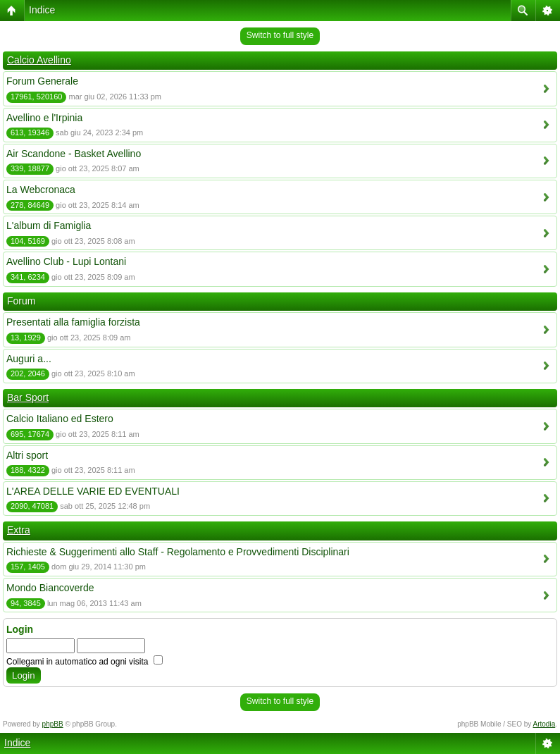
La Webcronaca (41, 190)
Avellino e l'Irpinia (44, 118)
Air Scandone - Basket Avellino (74, 154)
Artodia (545, 724)
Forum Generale (42, 81)
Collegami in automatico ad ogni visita (85, 662)
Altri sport (27, 455)
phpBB (53, 724)
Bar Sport (28, 397)
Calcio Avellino (39, 60)
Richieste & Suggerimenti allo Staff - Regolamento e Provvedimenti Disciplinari (178, 552)
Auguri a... (29, 359)
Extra (19, 530)
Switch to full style (280, 35)
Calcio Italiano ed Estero (60, 419)
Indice (42, 10)
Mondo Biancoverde (50, 588)
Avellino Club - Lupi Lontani (66, 261)
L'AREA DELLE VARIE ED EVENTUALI (93, 491)
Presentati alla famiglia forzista (73, 322)
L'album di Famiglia (49, 225)
